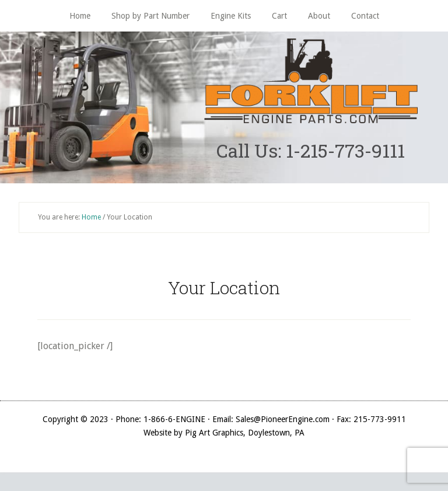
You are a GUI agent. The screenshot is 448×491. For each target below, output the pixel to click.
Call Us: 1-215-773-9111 (311, 150)
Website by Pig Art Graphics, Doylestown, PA (224, 433)
